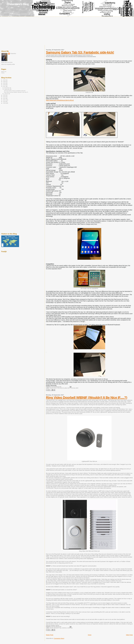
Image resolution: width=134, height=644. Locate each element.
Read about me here (7, 62)
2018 (4, 85)
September (7, 89)
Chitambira (13, 54)
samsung (73, 388)
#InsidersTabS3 (53, 388)
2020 (4, 82)
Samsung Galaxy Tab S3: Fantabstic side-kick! (80, 52)
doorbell (51, 628)
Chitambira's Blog (18, 4)
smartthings (70, 628)
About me (4, 72)
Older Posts (129, 635)
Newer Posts (50, 635)
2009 (4, 103)
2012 (4, 98)
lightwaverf (56, 628)
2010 (4, 101)
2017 (4, 86)
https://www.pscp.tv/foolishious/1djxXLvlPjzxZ (60, 100)
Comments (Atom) (59, 638)
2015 (4, 95)
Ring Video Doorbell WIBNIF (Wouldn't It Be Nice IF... (16, 92)
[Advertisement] (67, 31)
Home (90, 635)
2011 (4, 100)
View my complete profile (8, 64)
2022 (4, 80)
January (6, 94)
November (7, 88)
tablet (77, 388)
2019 (4, 83)
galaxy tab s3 (67, 388)
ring (60, 628)
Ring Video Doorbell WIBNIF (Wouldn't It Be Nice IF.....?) (87, 397)
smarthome (64, 628)
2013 (4, 97)
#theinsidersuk (60, 388)
